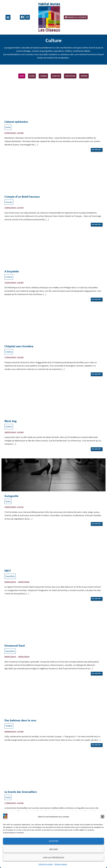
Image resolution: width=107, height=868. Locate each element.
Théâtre (84, 76)
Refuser (53, 849)
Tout (22, 76)
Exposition (70, 76)
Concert (56, 76)
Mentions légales (61, 864)
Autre (32, 76)
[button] (103, 817)
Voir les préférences (53, 858)
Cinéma (43, 76)
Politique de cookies (46, 864)
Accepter (53, 841)
